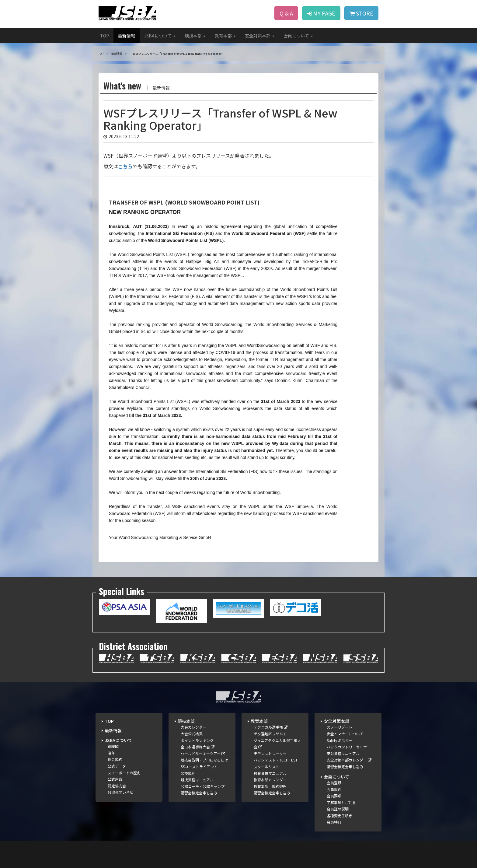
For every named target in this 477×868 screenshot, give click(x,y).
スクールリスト (266, 766)
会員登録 (334, 783)
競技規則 (188, 773)
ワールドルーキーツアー (203, 753)
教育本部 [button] (225, 36)
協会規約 (115, 759)
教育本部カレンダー (270, 780)
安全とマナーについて (345, 734)
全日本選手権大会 (198, 747)
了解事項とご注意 (341, 802)
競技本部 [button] (195, 36)
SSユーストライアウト (199, 766)
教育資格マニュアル (270, 773)
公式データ (117, 766)
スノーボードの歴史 (124, 773)
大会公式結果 (192, 734)
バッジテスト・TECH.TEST (276, 760)
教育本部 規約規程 (270, 786)
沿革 (111, 753)
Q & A (286, 13)
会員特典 (334, 822)
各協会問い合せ (120, 792)
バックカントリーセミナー (349, 747)
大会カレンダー (193, 727)
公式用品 (115, 779)
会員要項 (334, 796)
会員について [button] (298, 36)
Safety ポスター (340, 740)
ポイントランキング (197, 740)
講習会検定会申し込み (199, 793)
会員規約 (334, 789)
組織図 (113, 746)
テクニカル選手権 (271, 727)
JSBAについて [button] (160, 36)
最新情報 (127, 36)
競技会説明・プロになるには (204, 760)
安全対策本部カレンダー (349, 760)
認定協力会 (117, 786)
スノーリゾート (339, 727)
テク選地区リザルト (270, 734)
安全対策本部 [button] (260, 36)
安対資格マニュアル (343, 753)
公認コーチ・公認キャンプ (203, 786)
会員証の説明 (338, 809)
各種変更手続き (339, 815)
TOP (104, 36)
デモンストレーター (270, 753)
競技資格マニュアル (197, 780)
